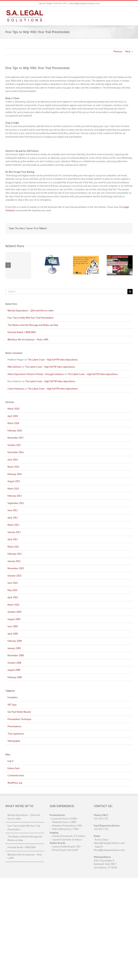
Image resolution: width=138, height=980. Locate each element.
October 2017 (14, 445)
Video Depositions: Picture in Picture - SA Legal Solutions (36, 374)
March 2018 (13, 423)
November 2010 (16, 568)
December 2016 (16, 452)
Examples (13, 697)
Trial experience (16, 734)
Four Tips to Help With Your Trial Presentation (31, 318)
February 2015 (15, 496)
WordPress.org (15, 783)
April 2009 (13, 634)
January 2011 (14, 561)
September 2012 (16, 503)
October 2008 (14, 663)
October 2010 (14, 576)
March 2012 (13, 525)
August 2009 (14, 619)
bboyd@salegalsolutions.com (85, 3)
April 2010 (13, 597)
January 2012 (14, 532)
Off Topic (12, 705)
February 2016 (15, 474)
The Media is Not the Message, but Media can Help (33, 325)
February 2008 (15, 677)
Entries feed (13, 768)
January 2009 (14, 648)
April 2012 (13, 518)
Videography (14, 741)
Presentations (14, 726)
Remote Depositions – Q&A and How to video (31, 311)
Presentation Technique (19, 719)
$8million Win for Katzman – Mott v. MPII (28, 340)
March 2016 (13, 467)
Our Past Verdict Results (19, 712)
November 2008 (16, 655)
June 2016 (13, 460)
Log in (11, 761)
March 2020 (13, 409)
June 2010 (13, 583)
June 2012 (13, 510)
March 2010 (13, 605)
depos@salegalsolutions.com (109, 843)
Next (128, 52)
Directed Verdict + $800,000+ (22, 332)
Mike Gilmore (14, 367)
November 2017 (16, 438)
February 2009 (15, 641)
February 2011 (15, 554)
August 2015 (14, 481)
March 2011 (13, 547)
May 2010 (12, 590)
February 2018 (15, 431)
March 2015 (13, 489)
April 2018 (13, 416)
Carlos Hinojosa (16, 389)
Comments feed (16, 775)
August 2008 (14, 670)
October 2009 (14, 612)
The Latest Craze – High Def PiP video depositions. (53, 360)
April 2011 (13, 539)
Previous (118, 52)
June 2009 (13, 626)
